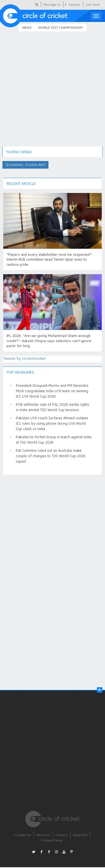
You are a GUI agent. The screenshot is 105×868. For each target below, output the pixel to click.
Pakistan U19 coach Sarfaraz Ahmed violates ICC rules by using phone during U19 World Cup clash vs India (52, 423)
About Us (43, 835)
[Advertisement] (50, 93)
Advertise (80, 835)
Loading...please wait (25, 165)
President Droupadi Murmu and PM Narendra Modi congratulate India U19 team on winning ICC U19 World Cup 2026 (52, 391)
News (27, 27)
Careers (62, 835)
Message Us (52, 4)
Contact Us (23, 835)
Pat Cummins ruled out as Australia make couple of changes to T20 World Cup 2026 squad (51, 456)
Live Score (93, 4)
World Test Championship (61, 27)
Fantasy (75, 4)
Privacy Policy (52, 840)
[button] (100, 690)
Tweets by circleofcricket (24, 358)
